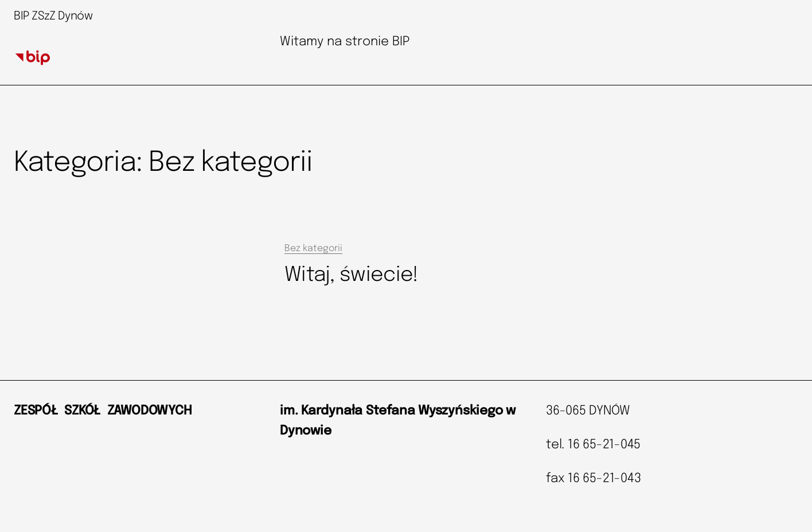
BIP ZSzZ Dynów (53, 16)
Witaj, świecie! (351, 275)
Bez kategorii (313, 249)
